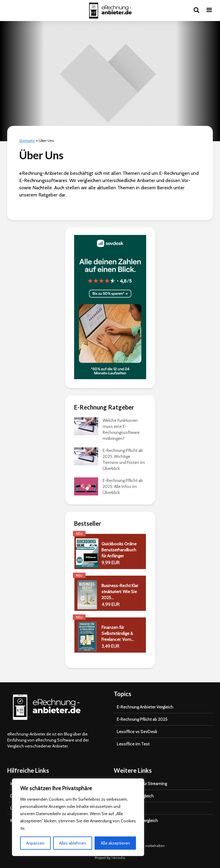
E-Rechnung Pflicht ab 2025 (142, 719)
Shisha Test (128, 808)
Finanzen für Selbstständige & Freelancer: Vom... (118, 633)
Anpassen (35, 843)
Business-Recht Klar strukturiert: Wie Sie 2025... (120, 592)
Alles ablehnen (73, 843)
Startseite (27, 140)
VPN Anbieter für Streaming (142, 784)
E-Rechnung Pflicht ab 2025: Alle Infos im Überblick (123, 486)
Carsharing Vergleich (135, 796)
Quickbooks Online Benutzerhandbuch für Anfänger (119, 550)
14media (118, 858)
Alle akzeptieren (115, 843)
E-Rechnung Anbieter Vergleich (145, 707)
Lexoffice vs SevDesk (137, 732)
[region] (78, 817)
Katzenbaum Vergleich (137, 821)
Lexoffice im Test (133, 744)
